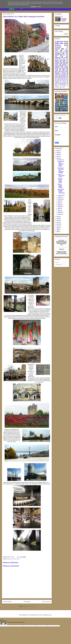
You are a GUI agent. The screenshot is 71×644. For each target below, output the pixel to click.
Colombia (57, 62)
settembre (60, 199)
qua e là (65, 55)
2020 (58, 151)
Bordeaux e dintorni (12, 559)
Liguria (64, 69)
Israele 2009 (58, 76)
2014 (58, 218)
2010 (58, 226)
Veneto (57, 69)
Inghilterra (57, 87)
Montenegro (63, 85)
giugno (59, 205)
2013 (58, 220)
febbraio (60, 212)
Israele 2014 (64, 72)
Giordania (64, 86)
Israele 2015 (58, 71)
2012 (58, 222)
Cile (64, 52)
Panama (57, 86)
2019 (58, 153)
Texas (67, 79)
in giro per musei (62, 41)
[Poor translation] (5, 624)
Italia (61, 43)
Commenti (59, 265)
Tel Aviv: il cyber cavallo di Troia (61, 176)
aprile (59, 209)
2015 (58, 217)
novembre (60, 195)
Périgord (62, 79)
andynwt (40, 615)
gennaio (60, 214)
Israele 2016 (64, 80)
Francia (18, 559)
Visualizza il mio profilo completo (64, 20)
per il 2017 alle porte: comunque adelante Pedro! (61, 164)
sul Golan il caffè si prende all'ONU (60, 181)
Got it (39, 7)
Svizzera (62, 87)
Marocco (65, 78)
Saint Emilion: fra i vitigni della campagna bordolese (61, 170)
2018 (58, 154)
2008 (58, 230)
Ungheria (57, 82)
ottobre (59, 197)
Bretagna (62, 84)
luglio (59, 203)
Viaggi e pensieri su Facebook (60, 115)
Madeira (64, 68)
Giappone (58, 58)
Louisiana (64, 82)
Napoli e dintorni (59, 64)
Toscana (64, 81)
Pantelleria (57, 81)
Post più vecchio (46, 602)
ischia (56, 74)
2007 (58, 232)
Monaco (57, 79)
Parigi (62, 56)
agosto (59, 201)
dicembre (60, 160)
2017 (58, 156)
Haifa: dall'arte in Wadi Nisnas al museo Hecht (61, 191)
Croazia (64, 59)
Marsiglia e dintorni (60, 73)
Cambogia (59, 78)
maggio (60, 207)
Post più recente (7, 602)
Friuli (56, 75)
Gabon (64, 61)
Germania (63, 75)
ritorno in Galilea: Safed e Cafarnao (60, 186)
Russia (56, 84)
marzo (59, 210)
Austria (58, 80)
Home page (27, 602)
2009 (58, 228)
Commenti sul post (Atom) (29, 606)
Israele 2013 (65, 76)
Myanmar (57, 60)
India (64, 62)
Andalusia (58, 53)
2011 (58, 224)
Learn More (34, 7)
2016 (58, 158)
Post (57, 262)
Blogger (50, 615)
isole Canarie (63, 74)
